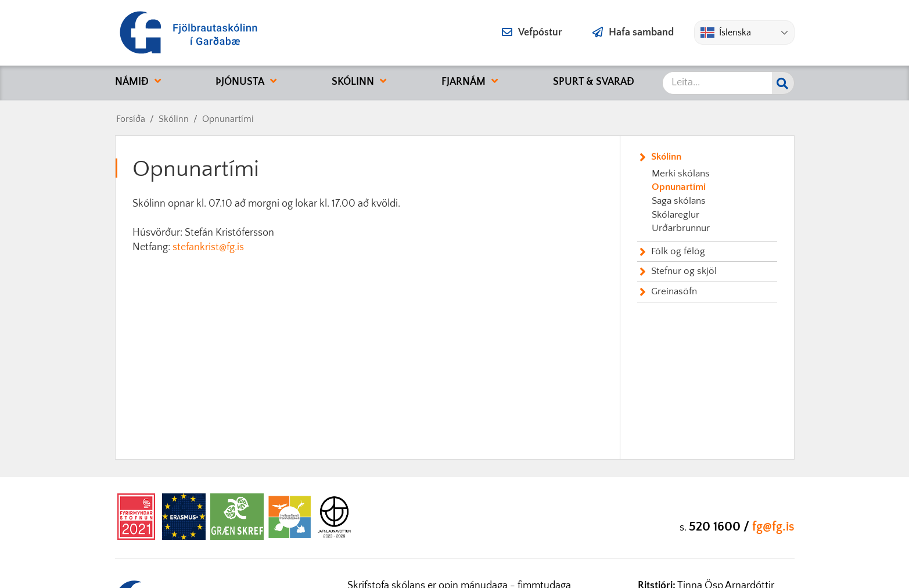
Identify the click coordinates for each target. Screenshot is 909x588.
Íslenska (726, 33)
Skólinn (174, 119)
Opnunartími (228, 119)
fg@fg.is (773, 527)
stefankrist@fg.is (208, 247)
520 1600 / (721, 527)
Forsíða (131, 119)
